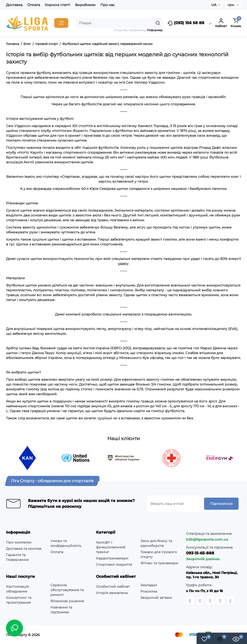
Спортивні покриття (114, 565)
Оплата (34, 5)
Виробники (85, 5)
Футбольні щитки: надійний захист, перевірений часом (107, 44)
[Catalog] (61, 23)
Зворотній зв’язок (156, 598)
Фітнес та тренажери (159, 563)
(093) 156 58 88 (186, 23)
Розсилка (149, 591)
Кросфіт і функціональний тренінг (111, 547)
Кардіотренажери (112, 558)
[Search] (158, 23)
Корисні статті (58, 5)
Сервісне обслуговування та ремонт (67, 590)
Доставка (14, 5)
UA (214, 5)
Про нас (108, 5)
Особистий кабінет (113, 587)
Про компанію (19, 542)
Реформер (155, 30)
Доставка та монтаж (24, 549)
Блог (27, 44)
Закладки (149, 585)
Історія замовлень (112, 593)
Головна (13, 44)
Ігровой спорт (47, 44)
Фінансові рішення (67, 601)
